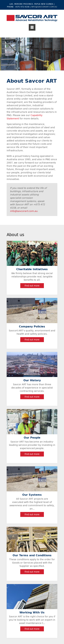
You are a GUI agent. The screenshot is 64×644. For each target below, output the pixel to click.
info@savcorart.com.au (44, 7)
